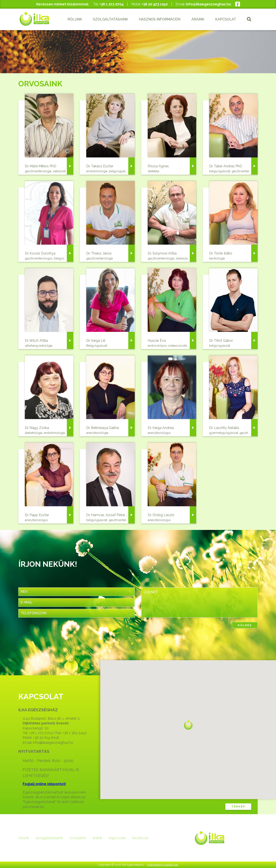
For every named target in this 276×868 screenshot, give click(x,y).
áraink (97, 838)
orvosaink (78, 838)
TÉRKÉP (238, 807)
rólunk (24, 838)
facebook (140, 838)
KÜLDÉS (245, 625)
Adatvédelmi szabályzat (162, 865)
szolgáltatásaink (49, 838)
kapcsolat (117, 838)
